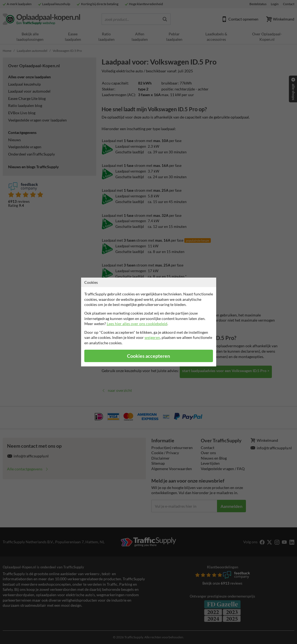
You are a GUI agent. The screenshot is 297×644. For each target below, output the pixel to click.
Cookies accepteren (148, 356)
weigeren (152, 337)
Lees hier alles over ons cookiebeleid (137, 324)
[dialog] (148, 322)
